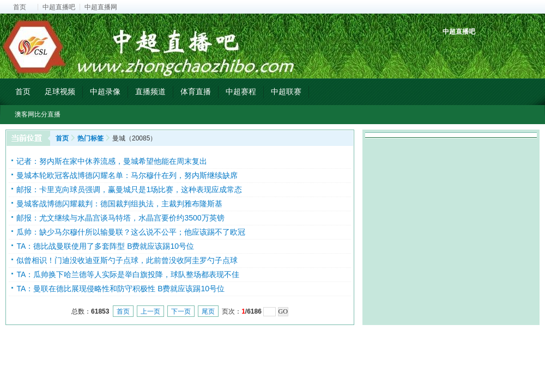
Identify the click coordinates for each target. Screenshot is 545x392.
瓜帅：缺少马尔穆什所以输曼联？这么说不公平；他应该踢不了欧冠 (131, 232)
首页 (20, 7)
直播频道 (150, 91)
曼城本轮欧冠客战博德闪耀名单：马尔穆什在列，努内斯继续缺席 (127, 175)
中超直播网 (101, 7)
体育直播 (196, 91)
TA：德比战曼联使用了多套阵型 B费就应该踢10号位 (105, 246)
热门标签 (90, 138)
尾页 (208, 311)
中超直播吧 (59, 7)
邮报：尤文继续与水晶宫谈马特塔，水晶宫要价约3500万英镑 (120, 218)
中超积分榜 (452, 50)
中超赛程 (241, 91)
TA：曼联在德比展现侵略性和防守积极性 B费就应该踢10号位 (120, 289)
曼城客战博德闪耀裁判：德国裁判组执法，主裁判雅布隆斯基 (119, 204)
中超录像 (105, 91)
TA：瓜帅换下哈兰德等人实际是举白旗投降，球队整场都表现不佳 (128, 274)
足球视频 (60, 91)
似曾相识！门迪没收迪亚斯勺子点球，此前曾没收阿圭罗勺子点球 (127, 260)
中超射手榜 (477, 50)
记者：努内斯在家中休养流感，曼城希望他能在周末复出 (112, 161)
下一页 (181, 311)
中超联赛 (286, 91)
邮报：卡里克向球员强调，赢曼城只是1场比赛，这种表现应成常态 (129, 189)
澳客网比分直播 (38, 114)
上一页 (150, 311)
